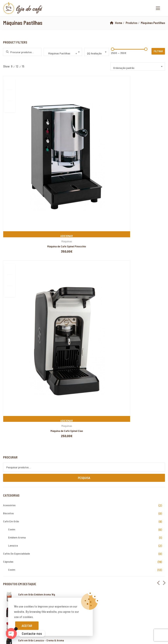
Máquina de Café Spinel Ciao (84, 150)
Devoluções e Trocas (19, 494)
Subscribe (161, 502)
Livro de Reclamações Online (24, 501)
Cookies (11, 522)
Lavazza (13, 265)
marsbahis (24, 594)
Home (119, 23)
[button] (158, 8)
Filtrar (158, 51)
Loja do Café (34, 579)
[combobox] (63, 52)
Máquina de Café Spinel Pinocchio (29, 150)
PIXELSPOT (25, 584)
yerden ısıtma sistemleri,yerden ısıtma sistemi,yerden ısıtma (65, 636)
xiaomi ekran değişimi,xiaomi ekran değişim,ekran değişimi (66, 594)
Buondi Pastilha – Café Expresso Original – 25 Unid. (47, 344)
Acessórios (9, 225)
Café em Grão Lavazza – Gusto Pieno (39, 329)
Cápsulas (8, 281)
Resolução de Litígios (20, 508)
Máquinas (29, 145)
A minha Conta (15, 487)
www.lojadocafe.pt (99, 451)
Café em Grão (11, 241)
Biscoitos (8, 233)
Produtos (131, 23)
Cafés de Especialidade (16, 273)
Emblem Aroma (17, 257)
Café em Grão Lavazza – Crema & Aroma (41, 360)
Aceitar (27, 626)
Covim (12, 249)
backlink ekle (8, 594)
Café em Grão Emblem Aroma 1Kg (37, 314)
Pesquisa (84, 197)
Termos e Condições (19, 515)
